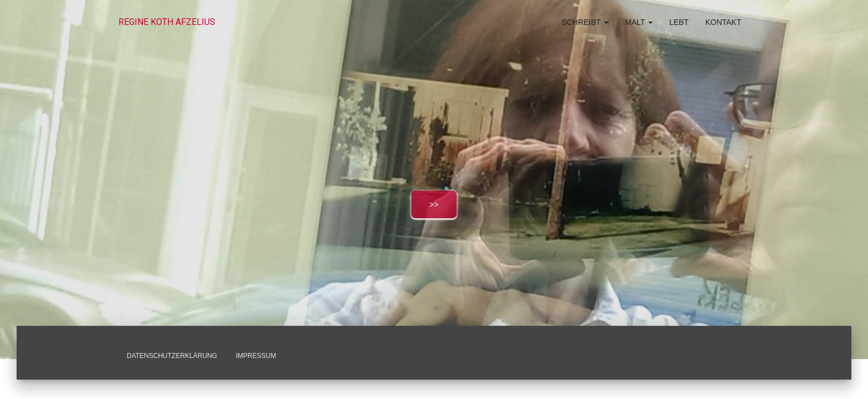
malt (639, 22)
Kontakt (723, 22)
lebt (679, 22)
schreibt (585, 22)
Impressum (256, 356)
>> (434, 204)
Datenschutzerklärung (172, 356)
